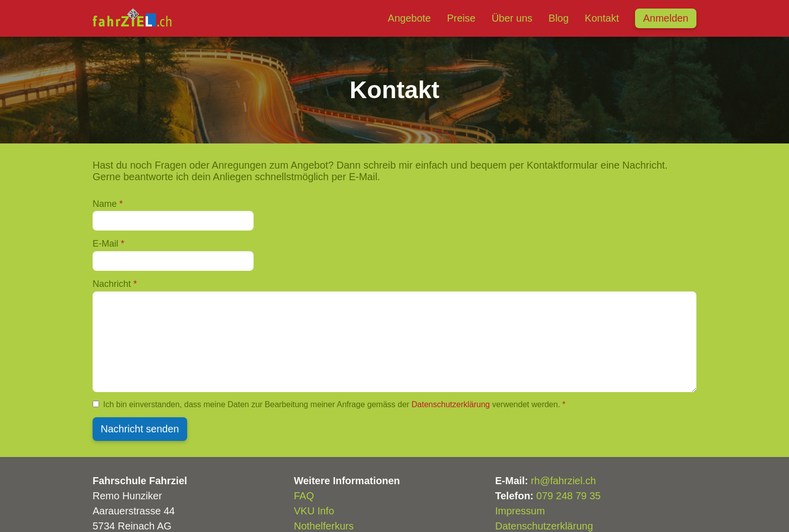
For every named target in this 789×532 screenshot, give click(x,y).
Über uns (512, 18)
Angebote (410, 18)
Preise (461, 18)
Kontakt (602, 18)
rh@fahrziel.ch (563, 481)
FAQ (304, 496)
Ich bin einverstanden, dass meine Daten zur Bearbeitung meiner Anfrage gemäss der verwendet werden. (334, 404)
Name (108, 204)
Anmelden (666, 18)
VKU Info (314, 511)
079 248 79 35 (569, 496)
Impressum (520, 511)
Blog (559, 18)
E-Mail (108, 244)
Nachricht (115, 284)
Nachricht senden (140, 429)
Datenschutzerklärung (451, 404)
